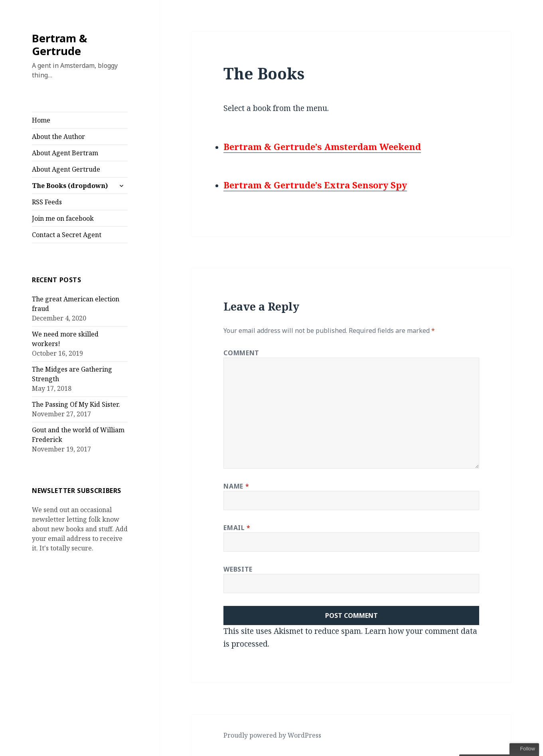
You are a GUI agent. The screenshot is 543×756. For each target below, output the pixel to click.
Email (237, 528)
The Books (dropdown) (70, 186)
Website (238, 569)
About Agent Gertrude (66, 169)
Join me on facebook (63, 218)
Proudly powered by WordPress (272, 735)
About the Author (58, 137)
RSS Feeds (47, 202)
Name (236, 486)
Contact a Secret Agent (67, 235)
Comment (241, 353)
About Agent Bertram (65, 153)
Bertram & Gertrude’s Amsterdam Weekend (322, 146)
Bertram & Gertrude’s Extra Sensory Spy (315, 185)
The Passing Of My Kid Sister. (76, 404)
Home (41, 120)
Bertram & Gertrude (59, 45)
